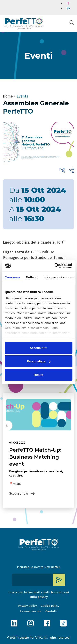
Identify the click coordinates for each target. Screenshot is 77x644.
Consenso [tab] (12, 277)
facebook (47, 623)
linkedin (14, 623)
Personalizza (39, 361)
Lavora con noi (31, 611)
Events (22, 96)
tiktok (63, 623)
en (68, 8)
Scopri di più (19, 493)
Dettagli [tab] (32, 277)
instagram (30, 623)
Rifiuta (38, 375)
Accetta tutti (38, 348)
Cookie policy (50, 606)
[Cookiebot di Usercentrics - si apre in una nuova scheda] (55, 266)
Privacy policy (27, 606)
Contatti (51, 611)
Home (8, 96)
